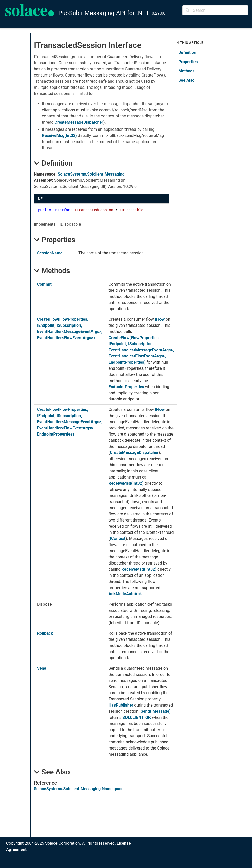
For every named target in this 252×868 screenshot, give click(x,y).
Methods (186, 71)
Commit (44, 284)
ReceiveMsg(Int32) (59, 135)
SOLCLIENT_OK (137, 717)
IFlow (160, 319)
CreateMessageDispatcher (79, 122)
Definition (187, 53)
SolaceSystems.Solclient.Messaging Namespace (79, 789)
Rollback (45, 633)
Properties (188, 62)
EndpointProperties (126, 387)
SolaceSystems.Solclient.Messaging (91, 174)
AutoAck (134, 594)
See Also (186, 80)
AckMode (117, 594)
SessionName (50, 253)
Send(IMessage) (156, 711)
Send (42, 668)
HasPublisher (121, 705)
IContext (118, 539)
